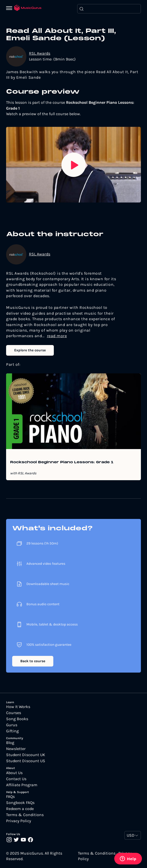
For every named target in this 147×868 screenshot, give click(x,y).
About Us (14, 773)
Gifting (12, 731)
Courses (14, 713)
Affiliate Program (22, 785)
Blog (10, 743)
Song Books (17, 719)
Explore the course (30, 350)
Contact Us (16, 779)
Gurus (12, 725)
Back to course (33, 661)
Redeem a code (20, 809)
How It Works (18, 707)
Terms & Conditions (25, 815)
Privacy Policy (19, 821)
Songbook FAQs (20, 803)
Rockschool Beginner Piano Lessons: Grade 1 (62, 462)
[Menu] (10, 9)
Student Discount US (26, 761)
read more (57, 336)
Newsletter (16, 749)
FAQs (10, 797)
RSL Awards (40, 53)
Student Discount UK (26, 755)
